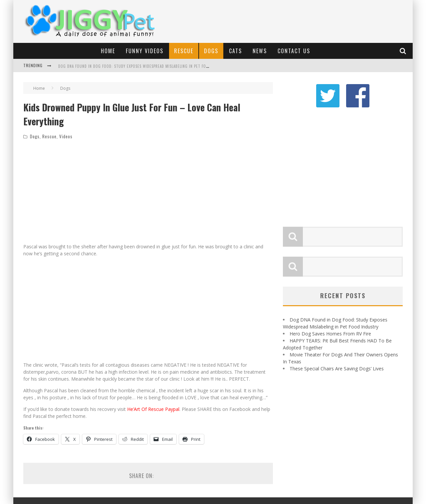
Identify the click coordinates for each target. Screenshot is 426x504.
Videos (66, 136)
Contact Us (294, 51)
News (260, 51)
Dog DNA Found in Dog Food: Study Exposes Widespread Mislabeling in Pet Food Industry (144, 66)
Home (108, 51)
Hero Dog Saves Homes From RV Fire (330, 334)
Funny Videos (145, 51)
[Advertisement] (288, 18)
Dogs (211, 51)
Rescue (184, 51)
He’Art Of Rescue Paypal (153, 409)
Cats (235, 51)
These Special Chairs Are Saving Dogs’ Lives (337, 369)
